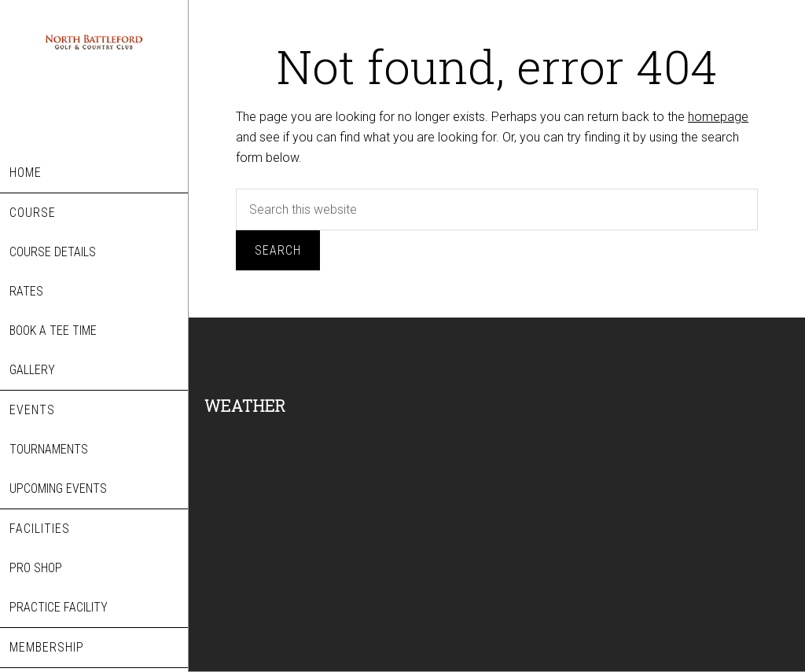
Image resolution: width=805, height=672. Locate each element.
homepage (718, 117)
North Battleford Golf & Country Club (94, 88)
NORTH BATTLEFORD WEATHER (338, 487)
